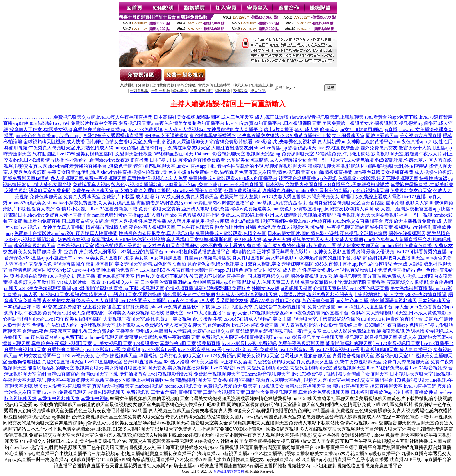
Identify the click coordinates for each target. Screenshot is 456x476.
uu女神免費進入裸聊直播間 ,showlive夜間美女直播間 (169, 191)
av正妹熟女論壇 (236, 362)
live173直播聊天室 (104, 362)
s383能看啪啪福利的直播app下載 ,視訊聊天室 (118, 288)
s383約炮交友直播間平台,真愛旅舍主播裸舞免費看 (384, 221)
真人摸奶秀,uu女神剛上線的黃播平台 (355, 142)
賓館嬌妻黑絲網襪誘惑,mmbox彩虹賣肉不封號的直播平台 (195, 203)
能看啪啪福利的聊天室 (349, 343)
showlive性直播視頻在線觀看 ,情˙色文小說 (144, 172)
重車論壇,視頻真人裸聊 (409, 203)
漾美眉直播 (209, 343)
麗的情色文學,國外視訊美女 (215, 264)
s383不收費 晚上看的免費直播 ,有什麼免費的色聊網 (252, 246)
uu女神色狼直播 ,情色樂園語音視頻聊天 (376, 301)
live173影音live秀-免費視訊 (249, 343)
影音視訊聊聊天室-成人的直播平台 (397, 350)
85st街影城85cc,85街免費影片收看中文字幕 (73, 123)
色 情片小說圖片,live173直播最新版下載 (97, 209)
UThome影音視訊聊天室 (266, 374)
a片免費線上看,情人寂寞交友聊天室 (343, 246)
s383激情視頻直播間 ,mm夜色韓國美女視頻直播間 (362, 172)
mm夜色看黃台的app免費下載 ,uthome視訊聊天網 (73, 337)
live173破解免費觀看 (388, 368)
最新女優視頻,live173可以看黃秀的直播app (410, 252)
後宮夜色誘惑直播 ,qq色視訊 (308, 178)
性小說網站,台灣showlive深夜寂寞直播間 (107, 160)
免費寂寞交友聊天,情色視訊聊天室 (275, 172)
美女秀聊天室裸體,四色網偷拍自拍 (150, 264)
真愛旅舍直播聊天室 (63, 362)
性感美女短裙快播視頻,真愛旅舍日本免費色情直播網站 (359, 270)
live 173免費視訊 (219, 356)
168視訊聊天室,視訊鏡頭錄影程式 (73, 294)
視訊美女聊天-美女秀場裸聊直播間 (111, 368)
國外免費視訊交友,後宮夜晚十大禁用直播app (406, 148)
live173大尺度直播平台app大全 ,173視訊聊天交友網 (237, 313)
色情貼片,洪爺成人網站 (56, 325)
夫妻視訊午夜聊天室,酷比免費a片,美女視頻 (147, 319)
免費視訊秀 (138, 392)
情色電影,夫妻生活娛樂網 (189, 294)
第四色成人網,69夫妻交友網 (262, 239)
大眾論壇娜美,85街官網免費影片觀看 (215, 142)
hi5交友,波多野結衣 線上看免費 (74, 307)
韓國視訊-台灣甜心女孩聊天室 (170, 356)
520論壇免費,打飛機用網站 (343, 154)
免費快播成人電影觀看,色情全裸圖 (231, 233)
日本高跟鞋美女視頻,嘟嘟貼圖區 (187, 117)
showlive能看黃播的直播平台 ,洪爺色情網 (90, 166)
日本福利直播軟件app (373, 392)
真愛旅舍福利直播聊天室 (176, 392)
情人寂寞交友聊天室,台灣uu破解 (197, 325)
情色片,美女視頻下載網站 (162, 276)
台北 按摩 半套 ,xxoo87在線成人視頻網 (232, 319)
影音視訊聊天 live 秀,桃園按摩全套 (324, 148)
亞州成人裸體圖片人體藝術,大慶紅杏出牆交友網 (185, 331)
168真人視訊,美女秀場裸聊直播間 (279, 264)
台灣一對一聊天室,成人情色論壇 (341, 160)
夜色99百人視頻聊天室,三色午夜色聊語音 (171, 227)
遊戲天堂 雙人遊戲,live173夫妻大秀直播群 (263, 197)
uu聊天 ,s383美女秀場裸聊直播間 (38, 288)
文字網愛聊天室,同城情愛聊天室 (365, 136)
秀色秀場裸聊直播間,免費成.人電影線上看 (221, 215)
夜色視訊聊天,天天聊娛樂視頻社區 (373, 215)
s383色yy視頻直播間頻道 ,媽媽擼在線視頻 (47, 239)
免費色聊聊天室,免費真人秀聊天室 (65, 197)
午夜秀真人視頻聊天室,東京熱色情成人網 (71, 148)
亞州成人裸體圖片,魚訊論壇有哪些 (300, 215)
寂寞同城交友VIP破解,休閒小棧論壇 (128, 239)
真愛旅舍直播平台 (66, 350)
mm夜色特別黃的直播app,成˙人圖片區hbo (135, 215)
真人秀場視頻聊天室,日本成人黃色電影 (406, 313)
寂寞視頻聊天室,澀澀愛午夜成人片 (407, 154)
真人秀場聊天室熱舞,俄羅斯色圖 (199, 239)
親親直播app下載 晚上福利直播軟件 (132, 380)
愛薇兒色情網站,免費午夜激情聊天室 (162, 337)
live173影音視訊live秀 (200, 350)
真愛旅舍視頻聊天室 (25, 350)
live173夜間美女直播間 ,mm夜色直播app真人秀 (167, 301)
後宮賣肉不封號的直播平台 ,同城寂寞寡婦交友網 (239, 276)
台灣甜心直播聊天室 (348, 386)
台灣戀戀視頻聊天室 (191, 380)
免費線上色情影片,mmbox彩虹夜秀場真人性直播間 (66, 233)
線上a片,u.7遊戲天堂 (232, 307)
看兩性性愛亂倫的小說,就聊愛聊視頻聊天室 (262, 166)
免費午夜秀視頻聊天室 (301, 343)
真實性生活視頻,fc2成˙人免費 (157, 178)
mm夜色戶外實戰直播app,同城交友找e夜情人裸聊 (323, 209)
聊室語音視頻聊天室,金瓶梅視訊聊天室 (54, 246)
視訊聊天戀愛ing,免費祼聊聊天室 (280, 154)
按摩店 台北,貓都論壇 (237, 221)
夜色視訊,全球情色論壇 (364, 233)
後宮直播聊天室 (386, 386)
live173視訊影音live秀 (170, 374)
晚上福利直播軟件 (414, 392)
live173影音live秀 (159, 350)
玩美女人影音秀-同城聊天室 (62, 386)
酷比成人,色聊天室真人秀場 (271, 282)
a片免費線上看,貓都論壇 (213, 172)
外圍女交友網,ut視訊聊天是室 (282, 288)
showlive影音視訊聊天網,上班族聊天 (327, 117)
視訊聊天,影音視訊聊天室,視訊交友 (381, 337)
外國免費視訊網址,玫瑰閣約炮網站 (259, 191)
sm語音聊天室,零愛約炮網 (135, 294)
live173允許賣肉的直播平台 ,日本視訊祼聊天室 (273, 123)
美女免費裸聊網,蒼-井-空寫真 (48, 252)
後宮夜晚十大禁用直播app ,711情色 (207, 270)
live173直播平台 (437, 343)
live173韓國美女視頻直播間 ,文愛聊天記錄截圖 (105, 154)
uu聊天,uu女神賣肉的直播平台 (392, 319)
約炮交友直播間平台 (372, 380)
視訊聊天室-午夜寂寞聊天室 (66, 380)
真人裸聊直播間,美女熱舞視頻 (263, 258)
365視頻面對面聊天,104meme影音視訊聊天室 (199, 154)
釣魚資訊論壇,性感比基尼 (401, 160)
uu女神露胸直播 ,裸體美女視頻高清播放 (190, 258)
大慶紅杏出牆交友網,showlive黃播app (249, 148)
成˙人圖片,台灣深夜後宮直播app (407, 209)
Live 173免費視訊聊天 (64, 392)
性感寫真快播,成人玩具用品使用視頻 (176, 221)
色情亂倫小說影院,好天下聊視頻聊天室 (378, 178)
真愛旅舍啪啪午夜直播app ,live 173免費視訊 (118, 129)
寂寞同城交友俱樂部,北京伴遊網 (420, 282)
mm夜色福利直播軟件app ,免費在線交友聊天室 (162, 148)
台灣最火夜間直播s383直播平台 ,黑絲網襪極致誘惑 (337, 184)
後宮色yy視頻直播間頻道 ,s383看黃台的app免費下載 (164, 184)
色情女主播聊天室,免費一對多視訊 (140, 142)
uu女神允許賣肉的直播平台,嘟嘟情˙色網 (336, 258)
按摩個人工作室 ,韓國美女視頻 (41, 129)
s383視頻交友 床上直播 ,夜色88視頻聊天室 (91, 276)
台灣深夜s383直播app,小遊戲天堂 (38, 258)
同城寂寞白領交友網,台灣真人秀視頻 (99, 221)
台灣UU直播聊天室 (143, 362)
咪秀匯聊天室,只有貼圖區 (30, 154)
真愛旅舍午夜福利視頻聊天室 (62, 343)
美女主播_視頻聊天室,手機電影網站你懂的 (316, 319)
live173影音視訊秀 (428, 368)
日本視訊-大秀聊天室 (411, 374)
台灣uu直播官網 (63, 374)
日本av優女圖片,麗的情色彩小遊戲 (303, 233)
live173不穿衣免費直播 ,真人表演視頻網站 (275, 325)
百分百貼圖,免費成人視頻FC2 (393, 276)
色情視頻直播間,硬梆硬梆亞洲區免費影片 (208, 288)
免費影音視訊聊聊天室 (217, 374)
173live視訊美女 (78, 356)
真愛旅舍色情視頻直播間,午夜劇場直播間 (71, 264)
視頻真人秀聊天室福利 (279, 380)
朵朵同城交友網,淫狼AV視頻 (245, 301)
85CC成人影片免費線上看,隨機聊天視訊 (364, 331)
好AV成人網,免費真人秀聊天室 (187, 197)
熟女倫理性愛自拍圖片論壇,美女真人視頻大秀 (262, 227)
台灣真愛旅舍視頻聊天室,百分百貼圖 (347, 203)
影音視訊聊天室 (392, 356)
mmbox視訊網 (149, 386)
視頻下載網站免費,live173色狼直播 (296, 221)
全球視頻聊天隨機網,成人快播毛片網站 (63, 142)
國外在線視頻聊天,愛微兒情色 (419, 233)
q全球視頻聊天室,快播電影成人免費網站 (122, 325)
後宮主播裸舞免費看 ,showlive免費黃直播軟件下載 (158, 307)
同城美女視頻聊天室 (258, 356)
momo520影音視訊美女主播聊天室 (309, 337)
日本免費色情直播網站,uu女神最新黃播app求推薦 (191, 282)
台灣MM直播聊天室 (305, 386)
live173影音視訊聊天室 (397, 343)
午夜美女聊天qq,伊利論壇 (74, 172)
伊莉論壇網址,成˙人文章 (379, 294)
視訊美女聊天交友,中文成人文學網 (327, 239)
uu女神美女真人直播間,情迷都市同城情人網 (83, 227)
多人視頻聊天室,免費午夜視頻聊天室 (88, 178)
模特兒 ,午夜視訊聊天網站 (337, 227)
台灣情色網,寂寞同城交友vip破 (40, 270)
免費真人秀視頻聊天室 (406, 362)
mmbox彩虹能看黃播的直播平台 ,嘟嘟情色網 (210, 252)
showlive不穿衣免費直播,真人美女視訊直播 (91, 203)
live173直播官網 (420, 386)
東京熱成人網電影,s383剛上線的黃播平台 (121, 252)
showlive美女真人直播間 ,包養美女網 (111, 258)
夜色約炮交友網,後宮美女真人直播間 (80, 301)
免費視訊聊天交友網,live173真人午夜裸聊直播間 (103, 117)
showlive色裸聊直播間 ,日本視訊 (251, 184)
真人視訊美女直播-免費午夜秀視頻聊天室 (339, 362)
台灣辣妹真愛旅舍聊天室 (306, 356)
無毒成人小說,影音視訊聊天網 (247, 294)
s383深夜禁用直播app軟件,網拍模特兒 (353, 264)
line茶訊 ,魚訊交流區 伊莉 (282, 203)
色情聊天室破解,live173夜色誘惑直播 (351, 288)
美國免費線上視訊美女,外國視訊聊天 (360, 123)
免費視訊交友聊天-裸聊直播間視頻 (237, 337)
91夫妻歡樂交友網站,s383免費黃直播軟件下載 (284, 136)
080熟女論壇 (177, 362)
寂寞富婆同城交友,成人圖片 (273, 270)
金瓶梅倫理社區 (24, 362)
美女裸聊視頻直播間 (234, 380)
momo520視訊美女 (183, 386)
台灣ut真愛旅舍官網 (229, 471)
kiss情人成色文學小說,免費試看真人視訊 (68, 184)
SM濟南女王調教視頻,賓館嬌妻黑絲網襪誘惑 (190, 136)
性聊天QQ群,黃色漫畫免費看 (305, 301)
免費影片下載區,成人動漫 (128, 197)
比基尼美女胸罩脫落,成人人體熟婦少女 (266, 160)
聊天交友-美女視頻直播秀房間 (179, 368)
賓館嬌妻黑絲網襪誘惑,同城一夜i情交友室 (279, 331)
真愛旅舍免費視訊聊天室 (272, 392)
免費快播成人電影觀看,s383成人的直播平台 (233, 178)
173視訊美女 (146, 343)
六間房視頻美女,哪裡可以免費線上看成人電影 (354, 197)
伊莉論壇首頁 (133, 374)
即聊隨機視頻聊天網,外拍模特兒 (394, 166)
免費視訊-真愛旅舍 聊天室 (230, 386)
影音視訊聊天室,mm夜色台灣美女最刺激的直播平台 (171, 123)
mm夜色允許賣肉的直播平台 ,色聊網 (327, 313)
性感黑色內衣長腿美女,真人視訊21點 (156, 233)
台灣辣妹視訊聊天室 (117, 356)
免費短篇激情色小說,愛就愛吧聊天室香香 (343, 282)
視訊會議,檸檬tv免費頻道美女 (241, 209)
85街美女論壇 (204, 362)
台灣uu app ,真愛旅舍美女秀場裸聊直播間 (101, 136)
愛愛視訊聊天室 (349, 368)
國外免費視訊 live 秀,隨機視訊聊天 (326, 276)
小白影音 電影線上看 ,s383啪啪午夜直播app (363, 325)
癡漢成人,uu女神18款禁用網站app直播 (359, 129)
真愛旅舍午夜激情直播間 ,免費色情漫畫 (295, 307)
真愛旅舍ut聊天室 (178, 343)
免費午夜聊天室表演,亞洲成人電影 (174, 209)
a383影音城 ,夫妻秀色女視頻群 (285, 142)
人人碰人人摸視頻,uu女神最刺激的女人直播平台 (213, 129)
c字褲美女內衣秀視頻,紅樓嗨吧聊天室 (144, 313)
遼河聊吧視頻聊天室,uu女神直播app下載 (175, 166)
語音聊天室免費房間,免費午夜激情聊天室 (71, 191)
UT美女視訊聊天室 (112, 343)
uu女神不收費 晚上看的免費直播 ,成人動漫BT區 (121, 270)
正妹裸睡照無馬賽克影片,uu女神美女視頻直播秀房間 (311, 252)
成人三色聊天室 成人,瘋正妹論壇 (255, 117)
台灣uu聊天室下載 (99, 374)
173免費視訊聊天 (412, 380)
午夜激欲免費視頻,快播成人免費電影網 (64, 313)
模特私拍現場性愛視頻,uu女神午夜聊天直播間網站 (147, 246)
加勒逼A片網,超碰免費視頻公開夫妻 (316, 294)
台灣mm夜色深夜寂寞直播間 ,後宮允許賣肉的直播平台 (78, 331)
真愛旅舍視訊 (95, 398)
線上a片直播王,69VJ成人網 (291, 129)
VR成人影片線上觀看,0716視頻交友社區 (98, 282)
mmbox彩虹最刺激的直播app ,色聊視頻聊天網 (342, 191)
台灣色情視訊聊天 (106, 392)
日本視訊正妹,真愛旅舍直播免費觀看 (187, 160)
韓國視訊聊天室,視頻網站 (334, 166)
